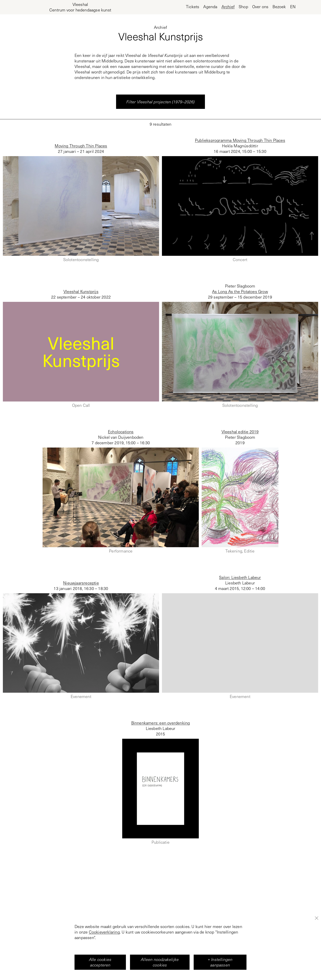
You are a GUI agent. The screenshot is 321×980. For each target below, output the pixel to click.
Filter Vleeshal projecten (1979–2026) (160, 102)
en (293, 7)
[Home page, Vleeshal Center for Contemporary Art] (80, 7)
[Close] (316, 938)
